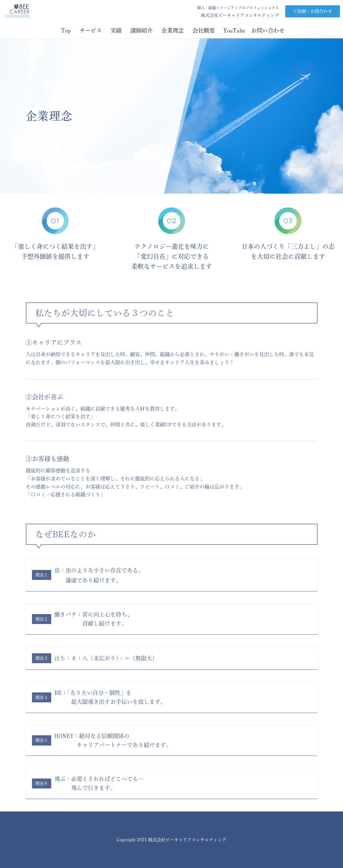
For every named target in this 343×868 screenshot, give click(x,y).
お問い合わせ (268, 30)
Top (67, 30)
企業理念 (174, 30)
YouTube (236, 30)
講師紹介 (143, 30)
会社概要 (205, 30)
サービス (92, 30)
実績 (117, 30)
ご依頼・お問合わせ (313, 11)
